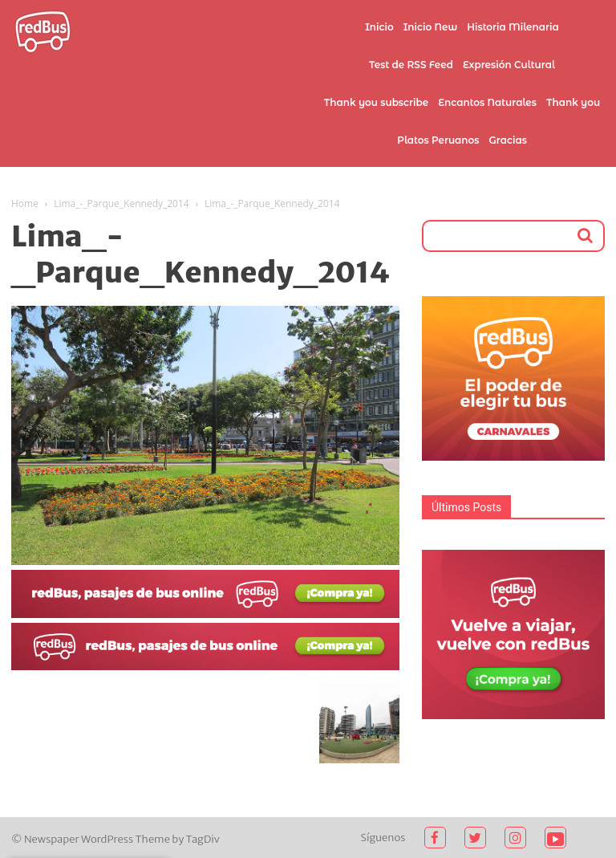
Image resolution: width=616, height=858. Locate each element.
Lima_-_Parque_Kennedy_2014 (122, 203)
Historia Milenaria (513, 27)
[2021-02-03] (205, 614)
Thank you (573, 102)
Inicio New (431, 27)
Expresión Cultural (509, 65)
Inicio (379, 27)
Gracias (508, 140)
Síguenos (383, 838)
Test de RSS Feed (411, 65)
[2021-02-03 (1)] (205, 666)
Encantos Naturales (487, 102)
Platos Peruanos (438, 140)
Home (25, 203)
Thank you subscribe (376, 102)
